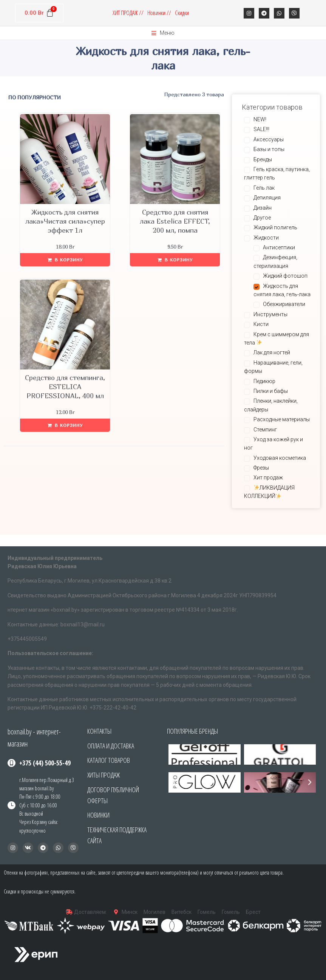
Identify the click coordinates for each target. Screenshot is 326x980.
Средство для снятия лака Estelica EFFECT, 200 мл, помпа (175, 221)
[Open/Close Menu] (163, 33)
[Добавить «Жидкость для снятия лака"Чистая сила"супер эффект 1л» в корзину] (65, 260)
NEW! (260, 119)
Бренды (263, 159)
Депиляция (267, 198)
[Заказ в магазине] (57, 97)
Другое (262, 218)
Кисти (261, 324)
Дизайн (263, 208)
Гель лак (264, 188)
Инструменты (270, 314)
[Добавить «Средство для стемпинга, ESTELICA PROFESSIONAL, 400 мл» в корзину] (65, 425)
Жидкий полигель (275, 227)
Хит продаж (268, 478)
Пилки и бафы (271, 391)
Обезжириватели (284, 304)
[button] (175, 782)
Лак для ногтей (272, 352)
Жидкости (266, 238)
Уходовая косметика (280, 458)
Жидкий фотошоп (285, 276)
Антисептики (279, 247)
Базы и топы (269, 149)
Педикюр (264, 381)
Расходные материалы (282, 419)
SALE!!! (261, 129)
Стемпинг (265, 430)
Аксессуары (269, 139)
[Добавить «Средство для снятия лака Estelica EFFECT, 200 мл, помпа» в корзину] (175, 260)
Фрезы (261, 468)
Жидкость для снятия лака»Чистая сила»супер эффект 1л (65, 221)
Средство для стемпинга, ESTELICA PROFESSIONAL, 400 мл (65, 387)
